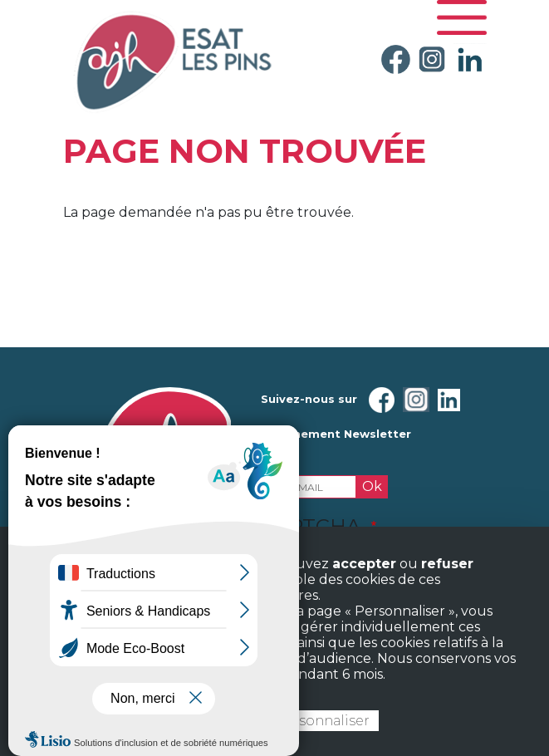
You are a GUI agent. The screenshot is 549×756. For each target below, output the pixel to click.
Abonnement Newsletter (336, 434)
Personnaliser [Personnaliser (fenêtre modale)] (322, 721)
